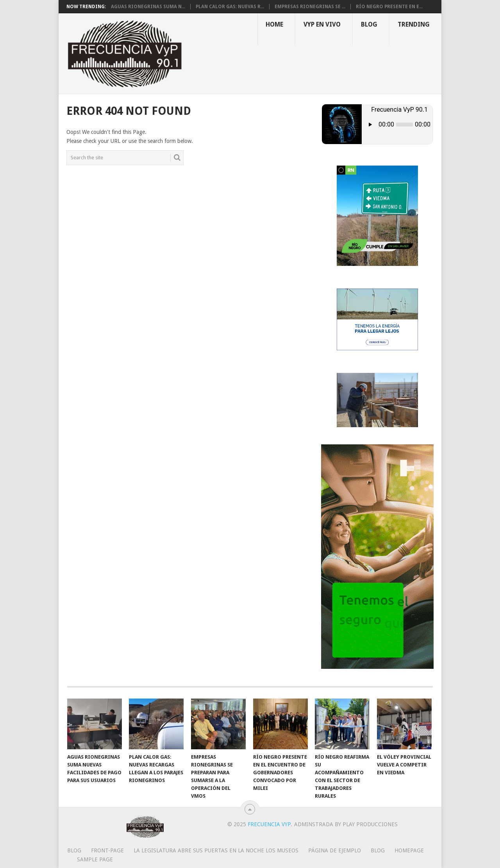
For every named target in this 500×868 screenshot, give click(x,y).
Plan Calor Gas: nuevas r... (230, 7)
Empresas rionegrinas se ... (310, 7)
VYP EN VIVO (322, 24)
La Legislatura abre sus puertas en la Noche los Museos (216, 850)
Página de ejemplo (335, 850)
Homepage (409, 850)
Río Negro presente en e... (389, 7)
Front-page (107, 850)
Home (274, 24)
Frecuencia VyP (269, 824)
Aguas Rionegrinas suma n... (148, 7)
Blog (369, 24)
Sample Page (95, 859)
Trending (414, 24)
